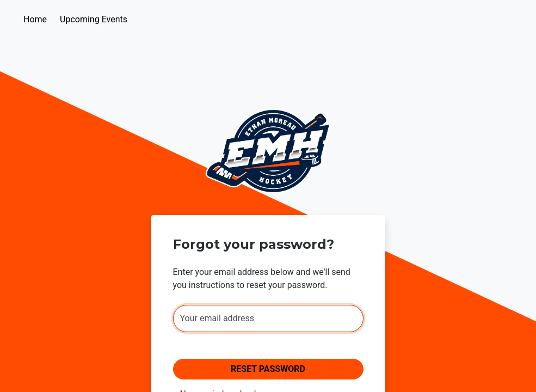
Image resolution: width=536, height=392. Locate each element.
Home (35, 19)
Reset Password (268, 369)
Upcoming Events (94, 19)
